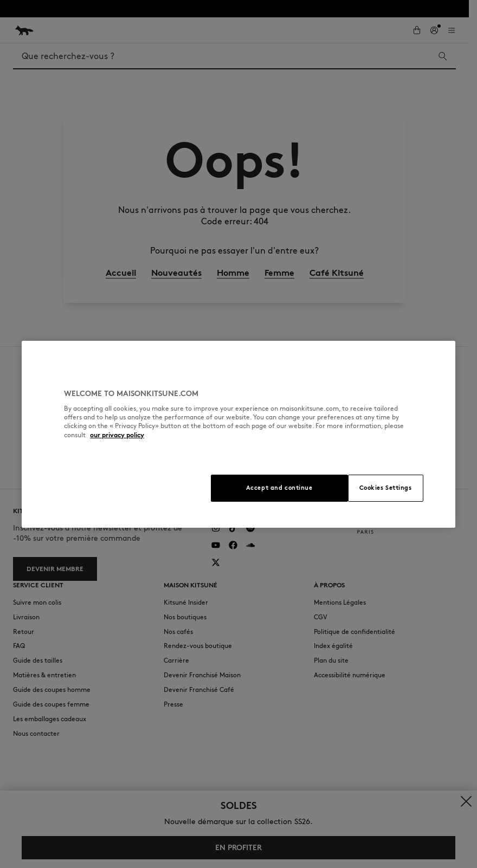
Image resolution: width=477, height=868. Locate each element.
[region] (238, 434)
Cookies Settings (386, 488)
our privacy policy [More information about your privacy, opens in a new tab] (117, 435)
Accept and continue (279, 488)
